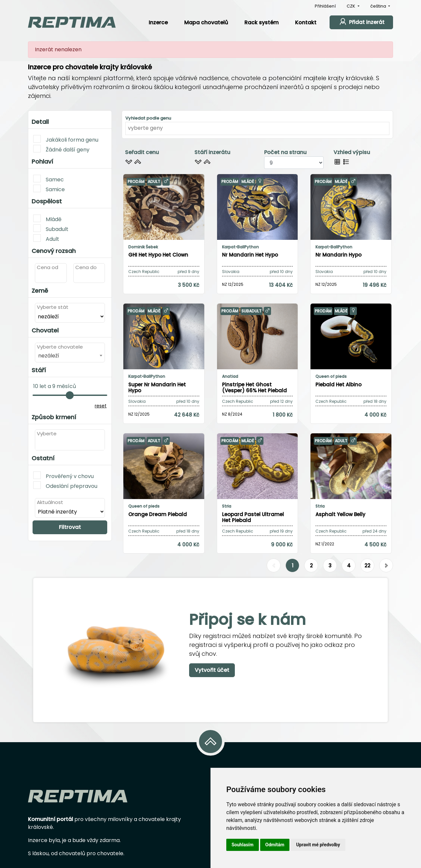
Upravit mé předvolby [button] (318, 845)
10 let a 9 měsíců (55, 386)
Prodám (136, 182)
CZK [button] (351, 6)
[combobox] (70, 355)
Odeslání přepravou (65, 486)
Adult (46, 239)
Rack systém (261, 23)
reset (101, 406)
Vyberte (47, 434)
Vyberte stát (53, 307)
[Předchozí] (274, 566)
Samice (49, 189)
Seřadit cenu (142, 152)
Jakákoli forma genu (66, 139)
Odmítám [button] (275, 845)
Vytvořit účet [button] (212, 670)
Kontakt (306, 23)
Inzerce (158, 23)
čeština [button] (379, 6)
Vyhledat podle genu (148, 118)
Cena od (48, 267)
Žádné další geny (61, 149)
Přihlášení (325, 6)
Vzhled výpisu (352, 152)
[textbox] (39, 444)
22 (367, 566)
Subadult (51, 229)
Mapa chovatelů (206, 23)
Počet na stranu (285, 152)
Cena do (86, 267)
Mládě (47, 219)
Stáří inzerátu (212, 152)
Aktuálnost (50, 502)
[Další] (386, 566)
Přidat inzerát (361, 22)
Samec (49, 179)
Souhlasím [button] (243, 845)
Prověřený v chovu (63, 476)
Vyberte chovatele (60, 347)
